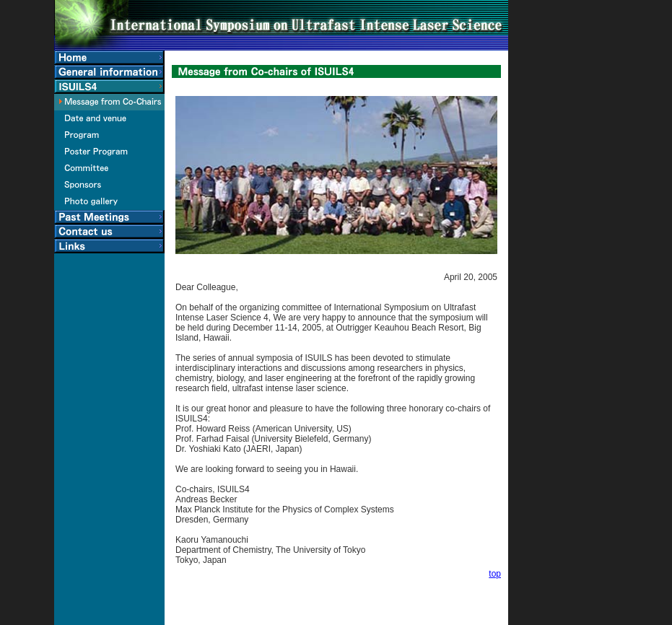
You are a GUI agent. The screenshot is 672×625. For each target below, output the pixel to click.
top (495, 574)
